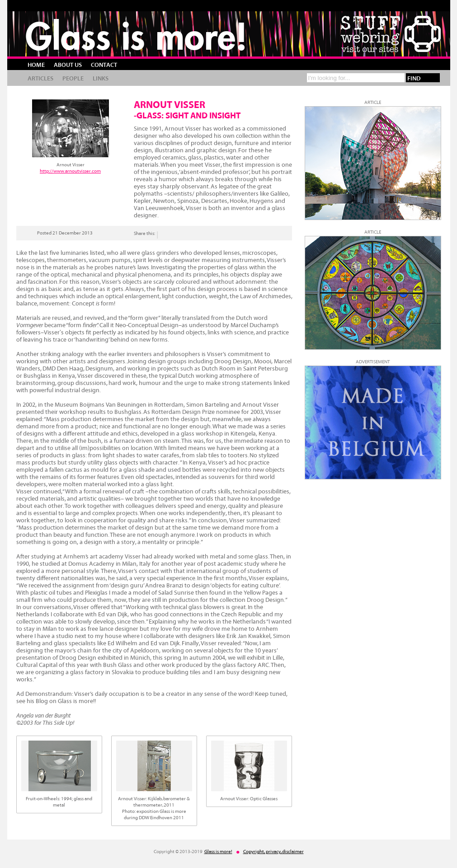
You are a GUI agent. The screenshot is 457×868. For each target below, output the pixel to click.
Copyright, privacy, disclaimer (273, 852)
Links (101, 79)
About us (68, 65)
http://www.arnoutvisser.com (70, 171)
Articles (40, 79)
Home (36, 65)
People (73, 79)
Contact (104, 65)
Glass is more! (136, 36)
